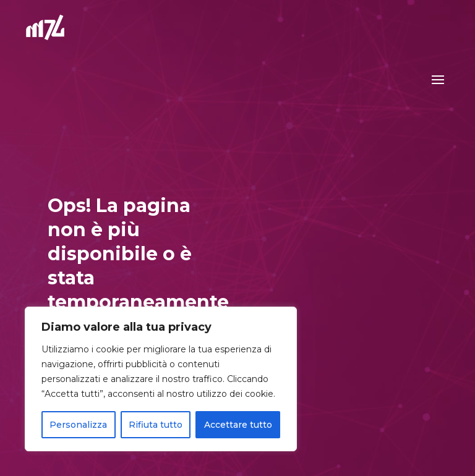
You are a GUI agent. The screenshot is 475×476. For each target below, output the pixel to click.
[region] (161, 379)
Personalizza (78, 425)
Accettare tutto (238, 425)
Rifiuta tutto (156, 425)
